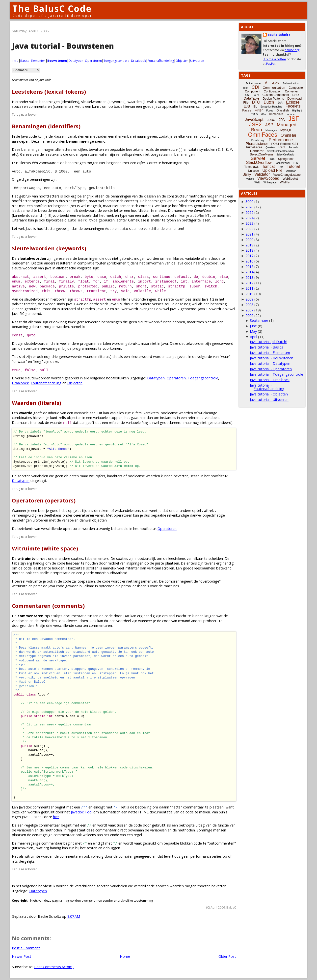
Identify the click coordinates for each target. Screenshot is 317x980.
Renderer (257, 151)
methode (213, 258)
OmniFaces (263, 135)
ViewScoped (268, 178)
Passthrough (258, 140)
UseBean (291, 171)
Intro (15, 61)
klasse (178, 258)
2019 (249, 245)
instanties (168, 418)
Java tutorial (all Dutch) (269, 342)
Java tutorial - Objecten (269, 394)
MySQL (286, 130)
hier (56, 817)
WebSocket (290, 179)
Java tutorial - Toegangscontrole (277, 374)
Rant (282, 147)
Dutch (269, 102)
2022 (249, 229)
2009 (249, 299)
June (253, 326)
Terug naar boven (25, 115)
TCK (295, 163)
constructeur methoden (186, 196)
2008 (249, 305)
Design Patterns (273, 99)
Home (125, 956)
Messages (271, 130)
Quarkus (270, 147)
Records (293, 147)
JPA (282, 120)
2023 (249, 223)
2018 (249, 250)
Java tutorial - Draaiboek (270, 380)
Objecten (182, 61)
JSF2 (255, 124)
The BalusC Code (52, 9)
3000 (249, 202)
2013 (249, 277)
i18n (263, 114)
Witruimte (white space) (45, 548)
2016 (249, 261)
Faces (247, 110)
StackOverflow (259, 163)
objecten (74, 418)
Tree (281, 167)
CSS (248, 95)
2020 (249, 240)
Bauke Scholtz (279, 35)
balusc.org (292, 50)
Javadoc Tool (82, 812)
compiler (172, 581)
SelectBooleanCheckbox (280, 151)
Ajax (276, 83)
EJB (247, 106)
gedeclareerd (171, 423)
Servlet (258, 158)
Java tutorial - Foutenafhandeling (267, 387)
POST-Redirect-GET (285, 144)
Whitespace (270, 183)
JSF (294, 119)
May (253, 331)
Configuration (273, 91)
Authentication (291, 83)
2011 (249, 288)
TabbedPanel (282, 163)
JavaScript (254, 120)
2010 (249, 294)
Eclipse (293, 102)
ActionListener (253, 83)
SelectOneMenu (261, 154)
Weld (257, 183)
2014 (249, 272)
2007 (249, 310)
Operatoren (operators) (44, 500)
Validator (262, 174)
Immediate (276, 114)
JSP (269, 125)
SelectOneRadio (285, 155)
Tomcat (268, 166)
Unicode (253, 171)
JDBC (271, 120)
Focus (270, 111)
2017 (249, 256)
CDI (255, 87)
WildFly (285, 182)
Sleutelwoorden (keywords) (49, 248)
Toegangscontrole (116, 61)
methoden (99, 136)
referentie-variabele (204, 418)
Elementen (38, 61)
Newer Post (22, 956)
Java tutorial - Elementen (270, 353)
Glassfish (282, 110)
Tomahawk (251, 167)
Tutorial (293, 166)
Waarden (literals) (37, 403)
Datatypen (76, 61)
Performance (281, 140)
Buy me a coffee (274, 59)
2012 (249, 283)
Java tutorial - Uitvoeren (269, 400)
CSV (256, 95)
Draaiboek (138, 61)
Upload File (272, 170)
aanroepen (21, 141)
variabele (84, 215)
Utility (247, 174)
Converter (291, 91)
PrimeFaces (254, 147)
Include (291, 114)
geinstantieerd (219, 423)
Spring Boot (286, 159)
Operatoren (93, 61)
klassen (60, 136)
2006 (249, 316)
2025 (249, 212)
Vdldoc (250, 179)
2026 (249, 207)
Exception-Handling (271, 107)
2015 (249, 267)
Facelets (293, 106)
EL (255, 107)
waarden (177, 886)
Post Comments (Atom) (54, 967)
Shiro (272, 159)
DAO (295, 95)
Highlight (297, 111)
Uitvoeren (197, 61)
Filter (259, 110)
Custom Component (276, 95)
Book (245, 88)
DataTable (251, 98)
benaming (219, 304)
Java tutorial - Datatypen (270, 363)
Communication (274, 88)
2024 (249, 218)
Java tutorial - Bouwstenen (272, 358)
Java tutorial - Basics (266, 347)
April (253, 337)
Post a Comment (26, 948)
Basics (25, 61)
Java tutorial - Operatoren (271, 369)
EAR (280, 103)
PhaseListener (257, 144)
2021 (249, 234)
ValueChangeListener (287, 175)
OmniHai (288, 135)
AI (267, 83)
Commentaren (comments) (48, 606)
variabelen (76, 136)
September (259, 320)
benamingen (88, 258)
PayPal (271, 64)
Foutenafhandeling (161, 61)
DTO (256, 102)
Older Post (227, 956)
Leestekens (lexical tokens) (49, 92)
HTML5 (254, 114)
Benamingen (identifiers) (46, 126)
